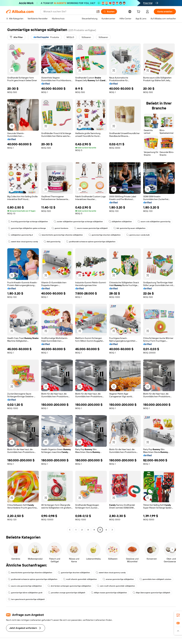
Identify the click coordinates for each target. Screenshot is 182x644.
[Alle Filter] (16, 37)
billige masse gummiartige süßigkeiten (109, 593)
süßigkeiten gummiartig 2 (20, 235)
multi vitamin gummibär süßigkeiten (80, 579)
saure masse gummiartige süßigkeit (91, 228)
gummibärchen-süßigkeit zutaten (155, 579)
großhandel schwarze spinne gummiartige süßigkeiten (91, 242)
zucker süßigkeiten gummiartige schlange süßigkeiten (78, 222)
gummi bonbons (60, 228)
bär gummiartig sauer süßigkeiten (129, 228)
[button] (98, 12)
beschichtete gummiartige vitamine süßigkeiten (61, 235)
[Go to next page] (112, 530)
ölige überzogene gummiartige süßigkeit (151, 593)
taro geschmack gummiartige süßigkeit (26, 599)
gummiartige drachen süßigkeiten (105, 235)
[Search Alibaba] (69, 12)
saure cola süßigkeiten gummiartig (154, 222)
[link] (178, 615)
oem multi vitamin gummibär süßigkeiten (116, 586)
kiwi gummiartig (52, 242)
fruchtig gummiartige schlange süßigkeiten (28, 222)
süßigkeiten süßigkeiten (120, 222)
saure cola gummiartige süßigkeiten (25, 586)
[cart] (139, 12)
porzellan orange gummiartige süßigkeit (67, 593)
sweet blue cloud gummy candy (23, 242)
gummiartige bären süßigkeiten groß (25, 593)
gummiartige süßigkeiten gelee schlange (27, 228)
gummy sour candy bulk (138, 235)
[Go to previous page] (70, 530)
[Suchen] (109, 12)
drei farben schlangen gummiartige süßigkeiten (69, 586)
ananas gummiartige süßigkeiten (118, 579)
